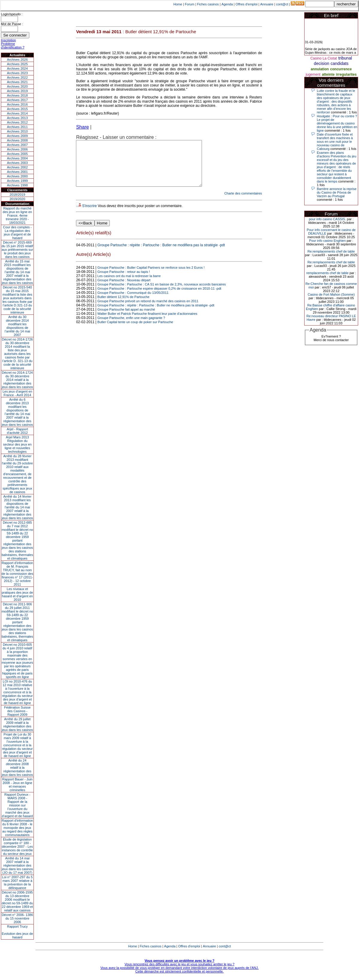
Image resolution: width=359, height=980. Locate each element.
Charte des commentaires (243, 202)
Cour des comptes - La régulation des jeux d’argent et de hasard (17, 233)
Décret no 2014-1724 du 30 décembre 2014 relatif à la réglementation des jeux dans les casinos (18, 380)
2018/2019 (17, 195)
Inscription (8, 40)
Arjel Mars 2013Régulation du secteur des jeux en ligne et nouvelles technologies (17, 444)
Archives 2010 (17, 131)
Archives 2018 (17, 95)
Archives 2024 (17, 69)
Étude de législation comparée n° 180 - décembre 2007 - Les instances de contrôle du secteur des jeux (17, 847)
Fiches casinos (208, 4)
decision (321, 63)
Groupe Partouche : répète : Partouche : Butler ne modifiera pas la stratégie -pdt (161, 254)
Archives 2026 (17, 60)
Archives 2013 (17, 118)
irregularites (346, 75)
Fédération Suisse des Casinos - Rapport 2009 (18, 711)
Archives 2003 (17, 163)
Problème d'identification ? (13, 45)
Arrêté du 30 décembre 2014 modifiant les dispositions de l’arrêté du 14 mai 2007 (18, 326)
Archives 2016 (17, 104)
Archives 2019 (17, 91)
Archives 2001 (17, 172)
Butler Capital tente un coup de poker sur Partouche (135, 331)
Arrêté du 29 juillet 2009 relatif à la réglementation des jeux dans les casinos (18, 724)
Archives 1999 (17, 181)
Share (82, 127)
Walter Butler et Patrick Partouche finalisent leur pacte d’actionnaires (147, 323)
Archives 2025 (17, 64)
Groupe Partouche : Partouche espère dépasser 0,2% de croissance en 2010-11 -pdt (159, 297)
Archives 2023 (17, 73)
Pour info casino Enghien (327, 241)
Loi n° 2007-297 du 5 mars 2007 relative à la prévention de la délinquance (17, 882)
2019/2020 (17, 199)
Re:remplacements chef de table (331, 251)
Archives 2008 (17, 140)
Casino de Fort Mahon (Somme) (331, 294)
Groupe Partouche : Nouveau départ (124, 289)
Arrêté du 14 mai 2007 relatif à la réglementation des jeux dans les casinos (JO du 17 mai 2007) (18, 865)
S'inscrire (89, 215)
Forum (190, 4)
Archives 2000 (17, 176)
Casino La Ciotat (324, 58)
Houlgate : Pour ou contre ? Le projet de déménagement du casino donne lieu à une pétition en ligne (337, 123)
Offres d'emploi (246, 4)
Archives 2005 (17, 154)
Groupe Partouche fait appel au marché (126, 318)
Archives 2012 (17, 122)
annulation (320, 69)
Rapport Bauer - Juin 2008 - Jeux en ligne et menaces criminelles (17, 785)
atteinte (328, 75)
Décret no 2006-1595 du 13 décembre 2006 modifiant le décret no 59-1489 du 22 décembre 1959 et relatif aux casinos (18, 901)
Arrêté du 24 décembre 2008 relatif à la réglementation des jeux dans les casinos (18, 768)
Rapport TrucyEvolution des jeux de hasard (18, 932)
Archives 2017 (17, 100)
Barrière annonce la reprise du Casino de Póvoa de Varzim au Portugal (337, 192)
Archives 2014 (17, 113)
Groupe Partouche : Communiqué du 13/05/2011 (133, 302)
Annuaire (267, 4)
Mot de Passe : (12, 24)
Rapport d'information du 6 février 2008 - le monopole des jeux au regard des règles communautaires (18, 828)
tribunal (345, 58)
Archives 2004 (17, 158)
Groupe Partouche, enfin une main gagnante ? (131, 327)
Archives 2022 (17, 78)
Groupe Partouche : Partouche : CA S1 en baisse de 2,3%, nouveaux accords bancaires (162, 293)
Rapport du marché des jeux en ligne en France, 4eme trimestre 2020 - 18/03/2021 (17, 215)
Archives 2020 (17, 86)
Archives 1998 (17, 185)
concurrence (341, 69)
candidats (340, 63)
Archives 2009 (17, 136)
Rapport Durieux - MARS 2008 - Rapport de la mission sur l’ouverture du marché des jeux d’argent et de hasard (17, 805)
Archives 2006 (17, 149)
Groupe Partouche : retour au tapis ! (124, 281)
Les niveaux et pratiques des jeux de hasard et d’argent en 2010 (18, 594)
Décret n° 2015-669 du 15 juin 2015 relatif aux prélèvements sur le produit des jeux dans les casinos (17, 250)
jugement (313, 75)
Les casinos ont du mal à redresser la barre (129, 285)
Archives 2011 (17, 127)
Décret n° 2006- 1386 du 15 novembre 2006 (18, 918)
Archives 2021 (17, 82)
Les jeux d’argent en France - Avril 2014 (17, 393)
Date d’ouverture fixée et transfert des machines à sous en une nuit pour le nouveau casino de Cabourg (335, 142)
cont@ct (282, 4)
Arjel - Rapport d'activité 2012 (18, 431)
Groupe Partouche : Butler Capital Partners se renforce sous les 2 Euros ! (151, 276)
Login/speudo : (12, 14)
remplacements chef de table (327, 273)
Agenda (227, 4)
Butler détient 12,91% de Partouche (124, 306)
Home (178, 4)
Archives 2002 (17, 167)
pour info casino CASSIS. (327, 219)
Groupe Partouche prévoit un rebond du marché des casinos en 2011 (148, 310)
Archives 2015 (17, 109)
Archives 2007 (17, 145)
